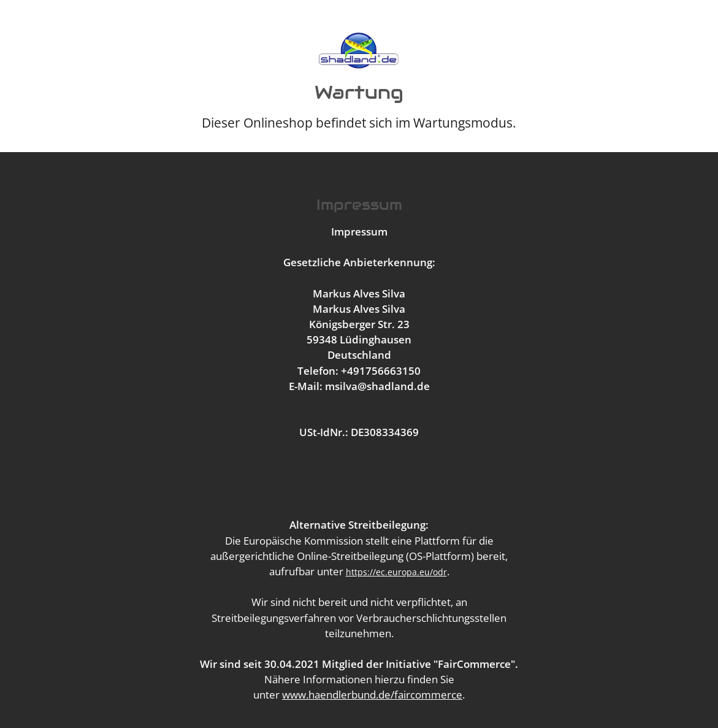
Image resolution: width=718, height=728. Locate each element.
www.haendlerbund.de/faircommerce (372, 695)
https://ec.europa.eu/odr (396, 572)
